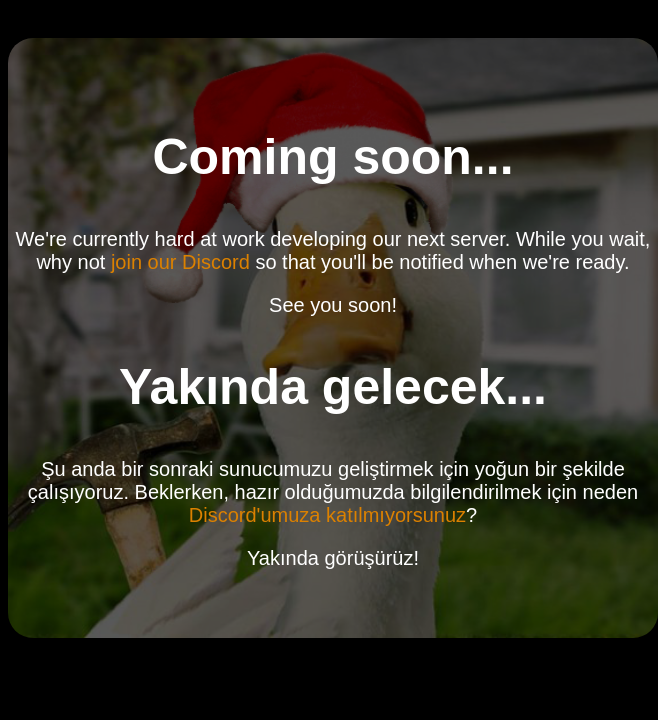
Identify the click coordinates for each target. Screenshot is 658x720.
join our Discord (180, 262)
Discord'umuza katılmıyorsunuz (327, 515)
